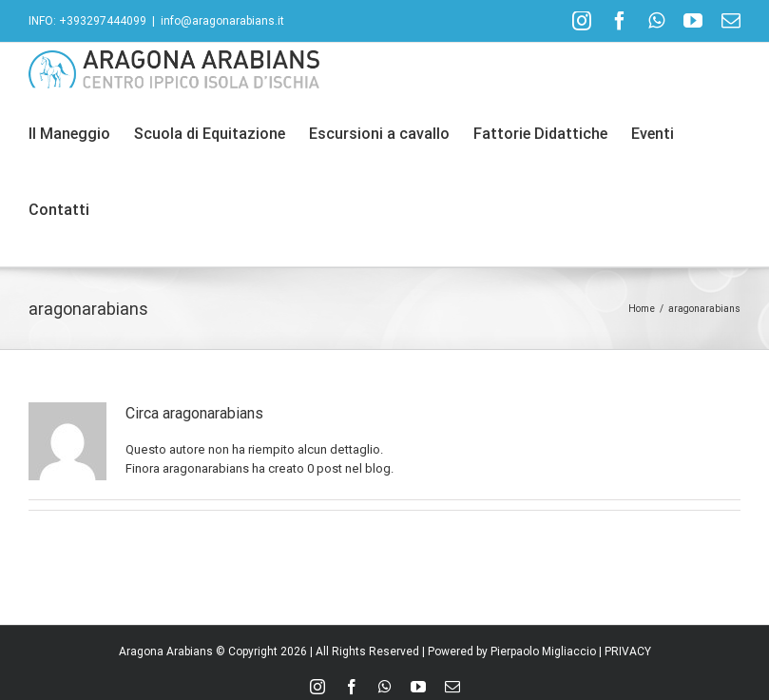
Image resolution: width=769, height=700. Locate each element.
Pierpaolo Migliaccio (543, 651)
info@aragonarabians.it (222, 21)
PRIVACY (628, 651)
